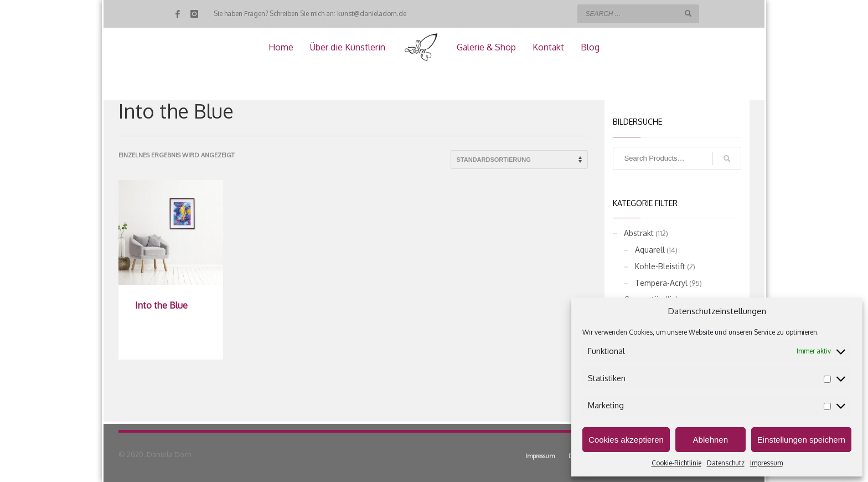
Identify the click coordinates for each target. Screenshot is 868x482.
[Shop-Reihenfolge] (519, 160)
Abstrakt (639, 233)
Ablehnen (711, 440)
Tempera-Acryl (661, 283)
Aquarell (650, 250)
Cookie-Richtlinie (676, 463)
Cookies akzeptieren (626, 440)
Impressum (766, 463)
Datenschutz (726, 463)
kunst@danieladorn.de (372, 14)
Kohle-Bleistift (660, 266)
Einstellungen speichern (801, 440)
